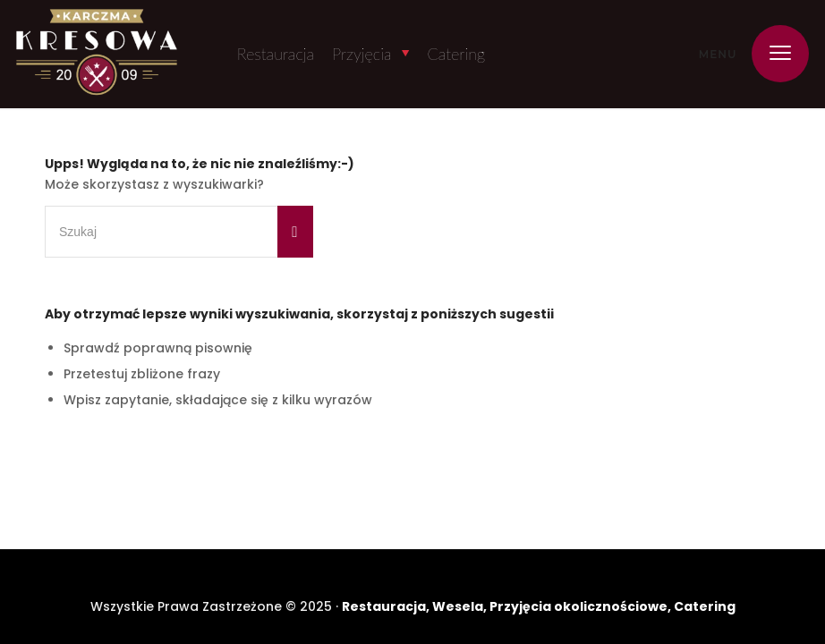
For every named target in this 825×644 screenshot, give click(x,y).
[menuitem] (771, 54)
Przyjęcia (361, 54)
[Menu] (771, 54)
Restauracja (276, 54)
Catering (456, 54)
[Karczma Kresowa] (97, 54)
